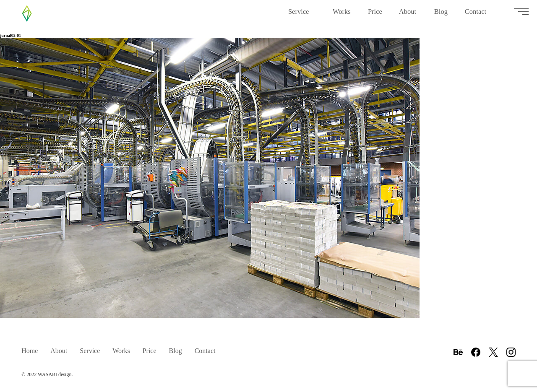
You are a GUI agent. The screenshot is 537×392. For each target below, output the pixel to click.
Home (30, 351)
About (408, 15)
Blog (441, 15)
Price (375, 15)
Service (302, 15)
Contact (479, 15)
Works (342, 15)
